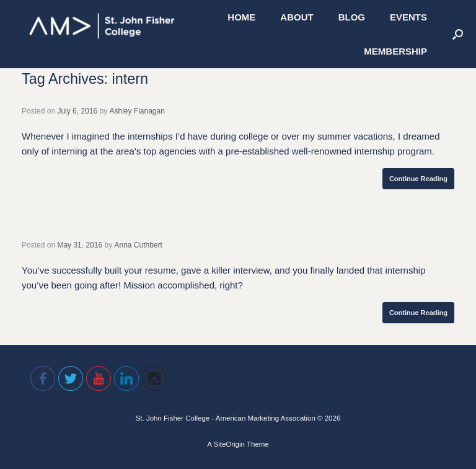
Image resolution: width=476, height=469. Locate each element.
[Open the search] (458, 34)
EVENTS (408, 17)
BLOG (352, 17)
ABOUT (297, 17)
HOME (241, 17)
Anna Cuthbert (138, 245)
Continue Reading (418, 179)
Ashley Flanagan (137, 111)
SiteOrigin (229, 444)
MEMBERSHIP (395, 51)
